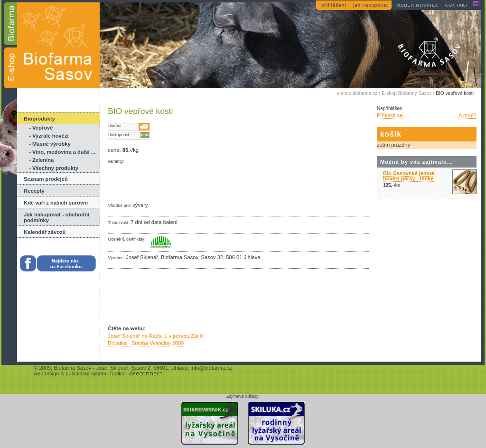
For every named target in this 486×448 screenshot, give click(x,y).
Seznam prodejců (46, 179)
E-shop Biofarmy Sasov (407, 93)
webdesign (47, 373)
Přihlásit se (390, 115)
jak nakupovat (371, 5)
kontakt (457, 5)
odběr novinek (418, 5)
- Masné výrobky (50, 144)
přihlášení (334, 5)
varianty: (116, 161)
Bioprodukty (39, 119)
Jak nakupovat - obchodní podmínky (56, 217)
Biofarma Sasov (72, 368)
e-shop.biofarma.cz (357, 93)
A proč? (467, 115)
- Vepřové (41, 128)
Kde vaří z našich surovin (56, 203)
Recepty (34, 191)
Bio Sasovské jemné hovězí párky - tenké (409, 176)
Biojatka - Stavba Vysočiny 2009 (146, 343)
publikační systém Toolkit (95, 373)
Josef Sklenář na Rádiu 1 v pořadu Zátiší (156, 336)
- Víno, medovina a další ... (62, 152)
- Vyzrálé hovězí (49, 136)
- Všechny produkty (54, 168)
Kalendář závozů (45, 232)
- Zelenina (41, 160)
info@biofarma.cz (211, 368)
